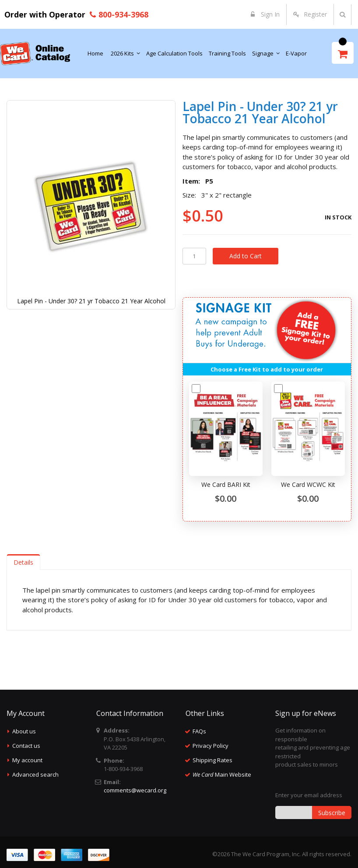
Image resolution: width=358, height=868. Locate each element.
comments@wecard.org (135, 790)
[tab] (23, 562)
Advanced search (35, 774)
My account (27, 760)
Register (315, 14)
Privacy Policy (211, 746)
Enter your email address (309, 795)
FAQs (199, 731)
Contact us (26, 746)
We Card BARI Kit (226, 484)
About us (24, 731)
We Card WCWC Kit (308, 484)
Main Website (222, 774)
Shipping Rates (212, 760)
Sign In (269, 14)
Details (23, 562)
